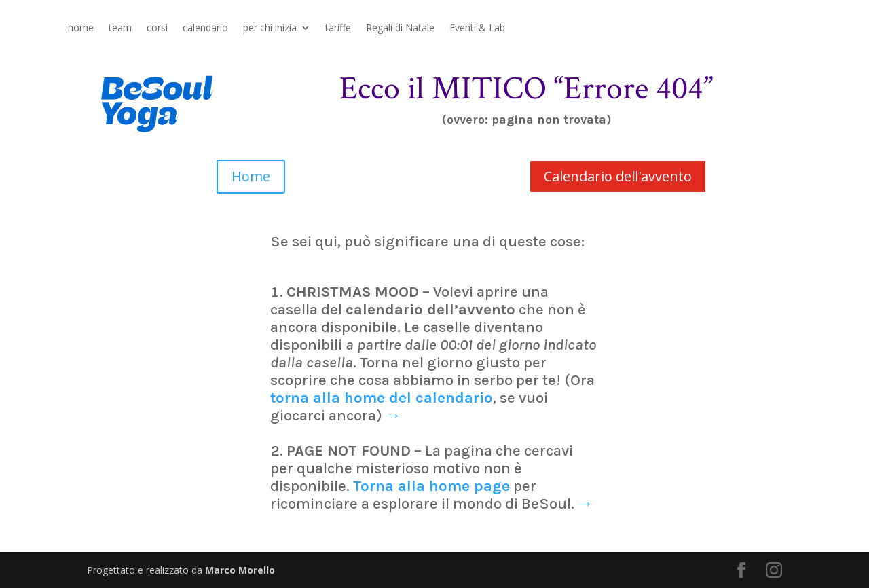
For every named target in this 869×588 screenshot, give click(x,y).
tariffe (338, 29)
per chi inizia (270, 29)
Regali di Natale (400, 29)
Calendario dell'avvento (618, 176)
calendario (205, 29)
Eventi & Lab (477, 29)
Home (251, 176)
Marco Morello (240, 570)
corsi (157, 29)
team (120, 29)
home (81, 29)
